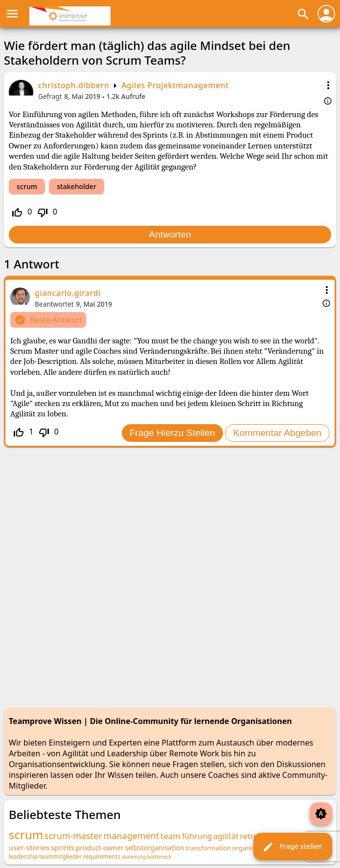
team (170, 836)
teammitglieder (60, 856)
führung (197, 836)
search (303, 14)
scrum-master (73, 836)
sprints (63, 847)
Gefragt (50, 96)
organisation (251, 848)
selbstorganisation (155, 848)
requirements (102, 856)
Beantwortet (54, 304)
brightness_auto (321, 814)
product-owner (100, 848)
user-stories (29, 847)
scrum (27, 186)
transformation (208, 848)
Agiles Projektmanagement (175, 85)
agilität (226, 836)
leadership (23, 856)
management (132, 836)
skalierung (134, 857)
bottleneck (159, 857)
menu (12, 14)
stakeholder (77, 186)
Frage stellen (292, 847)
